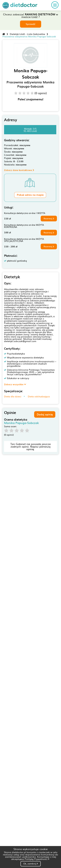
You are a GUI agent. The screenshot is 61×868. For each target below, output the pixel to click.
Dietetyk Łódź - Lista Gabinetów (27, 34)
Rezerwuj (49, 218)
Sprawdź (30, 24)
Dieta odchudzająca (39, 396)
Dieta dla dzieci (13, 396)
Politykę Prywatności (37, 859)
